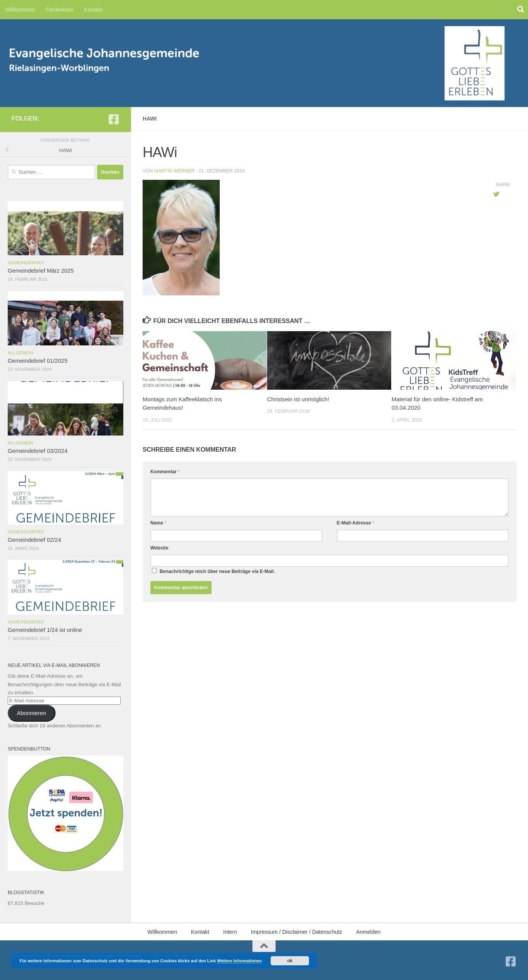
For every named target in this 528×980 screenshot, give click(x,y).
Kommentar (165, 472)
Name (158, 523)
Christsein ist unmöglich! (298, 399)
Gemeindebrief (26, 263)
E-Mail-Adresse (356, 523)
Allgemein (20, 353)
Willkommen (20, 10)
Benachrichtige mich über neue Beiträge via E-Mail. (217, 571)
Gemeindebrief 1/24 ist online (45, 630)
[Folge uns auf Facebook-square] (114, 119)
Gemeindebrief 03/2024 (38, 451)
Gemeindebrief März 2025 (41, 271)
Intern (230, 932)
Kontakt (93, 10)
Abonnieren (32, 713)
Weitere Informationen (239, 961)
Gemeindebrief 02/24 (34, 540)
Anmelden (368, 932)
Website (159, 548)
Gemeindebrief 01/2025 (38, 361)
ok (290, 961)
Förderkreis (60, 10)
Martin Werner (174, 171)
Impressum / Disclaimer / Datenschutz (297, 932)
